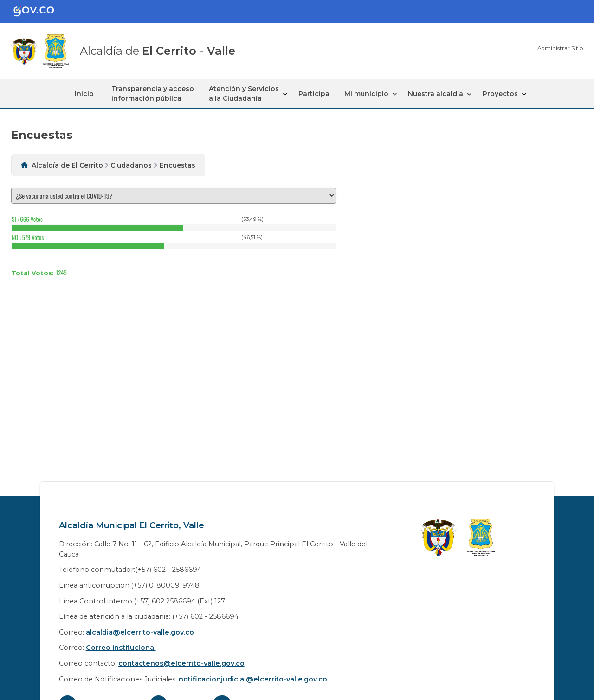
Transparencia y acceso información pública (153, 94)
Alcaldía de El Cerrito (67, 165)
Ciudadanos (131, 165)
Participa (314, 94)
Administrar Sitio (560, 48)
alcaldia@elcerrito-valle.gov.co (140, 632)
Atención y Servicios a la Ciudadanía (244, 94)
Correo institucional (121, 648)
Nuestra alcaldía (436, 94)
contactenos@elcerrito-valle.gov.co (181, 663)
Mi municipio (366, 94)
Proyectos (500, 94)
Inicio (84, 94)
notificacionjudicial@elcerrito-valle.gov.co (253, 679)
